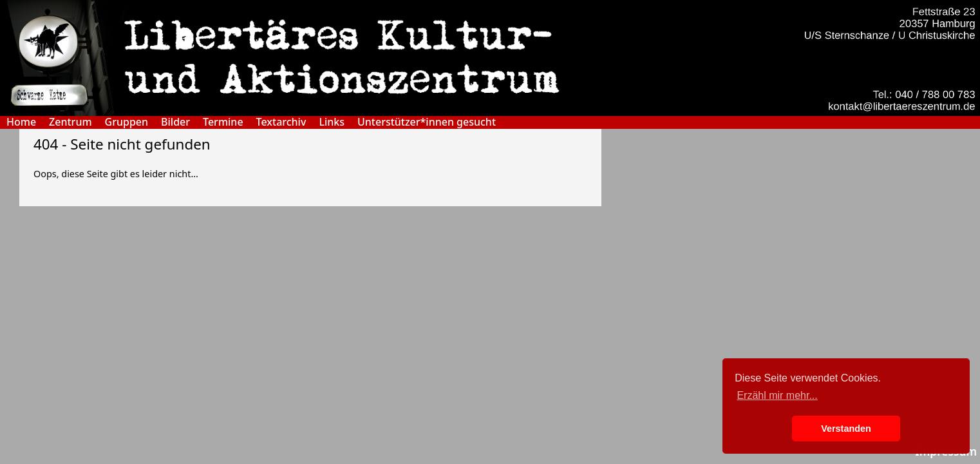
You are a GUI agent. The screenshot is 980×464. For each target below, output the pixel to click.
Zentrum (70, 122)
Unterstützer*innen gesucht (427, 122)
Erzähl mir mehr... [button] (777, 395)
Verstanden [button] (846, 429)
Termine (223, 122)
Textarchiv (281, 122)
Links (332, 122)
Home (21, 122)
